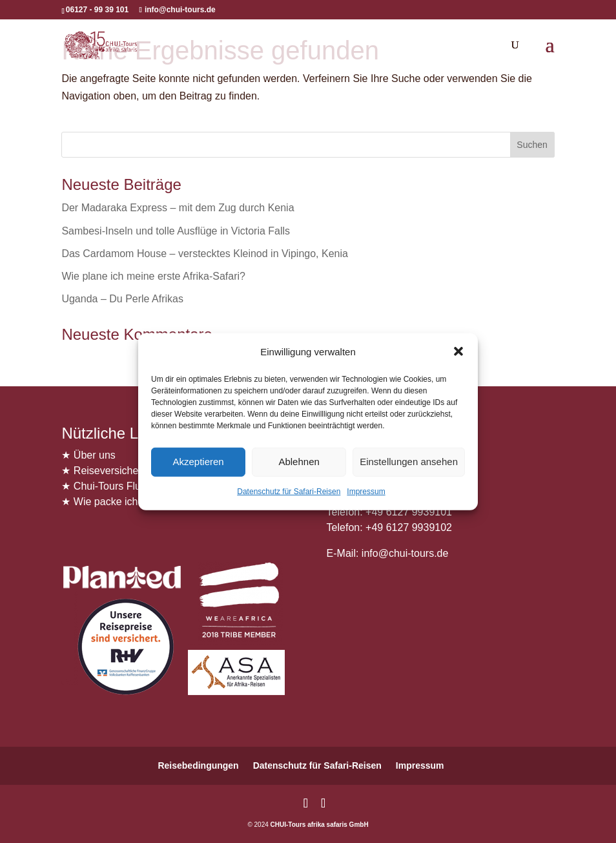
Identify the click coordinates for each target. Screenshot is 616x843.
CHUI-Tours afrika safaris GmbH (320, 825)
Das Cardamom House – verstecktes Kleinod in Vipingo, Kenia (205, 254)
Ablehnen (299, 462)
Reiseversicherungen (122, 471)
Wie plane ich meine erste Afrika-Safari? (153, 276)
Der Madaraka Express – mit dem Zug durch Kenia (178, 208)
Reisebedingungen (198, 765)
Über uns (95, 455)
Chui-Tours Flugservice (127, 486)
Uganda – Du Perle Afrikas (122, 299)
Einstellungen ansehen (409, 462)
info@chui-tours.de (403, 553)
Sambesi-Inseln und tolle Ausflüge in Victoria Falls (176, 231)
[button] (458, 351)
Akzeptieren (198, 462)
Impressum (366, 492)
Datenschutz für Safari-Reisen (289, 492)
